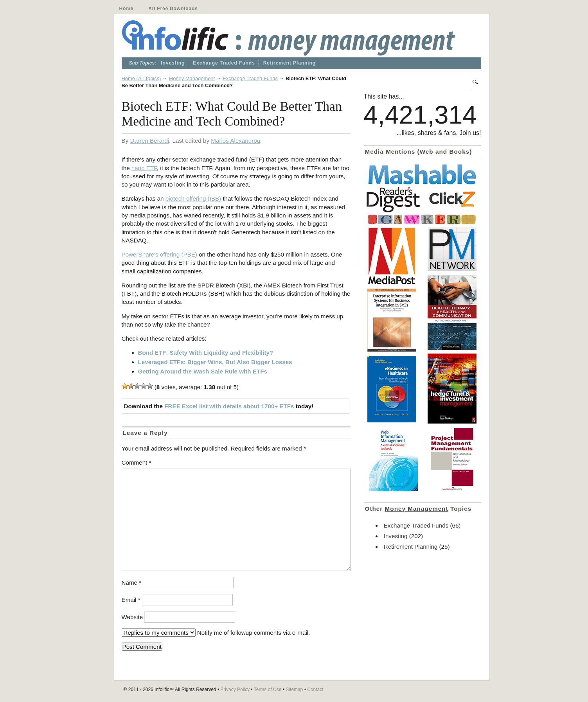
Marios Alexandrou (236, 141)
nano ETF (144, 168)
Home (127, 9)
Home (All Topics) (141, 78)
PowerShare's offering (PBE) (159, 254)
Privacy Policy (235, 689)
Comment (137, 462)
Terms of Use (268, 689)
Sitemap (294, 689)
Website (132, 617)
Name (132, 583)
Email (131, 600)
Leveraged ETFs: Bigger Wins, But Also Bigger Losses (215, 362)
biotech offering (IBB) (193, 198)
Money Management (192, 78)
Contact (315, 689)
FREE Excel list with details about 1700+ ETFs (229, 406)
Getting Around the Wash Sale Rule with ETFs (203, 371)
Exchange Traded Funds (224, 63)
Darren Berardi (149, 141)
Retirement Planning (290, 63)
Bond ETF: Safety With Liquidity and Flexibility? (206, 353)
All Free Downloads (173, 9)
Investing (173, 63)
